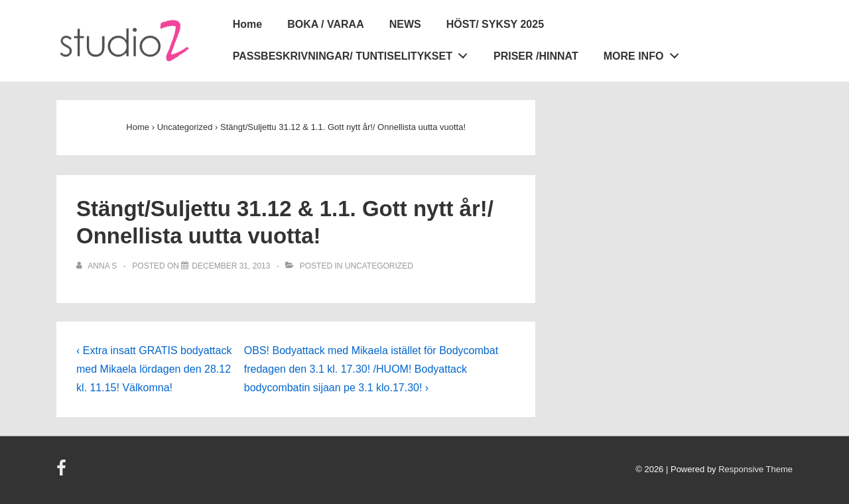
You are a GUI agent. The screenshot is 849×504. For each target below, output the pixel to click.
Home (247, 24)
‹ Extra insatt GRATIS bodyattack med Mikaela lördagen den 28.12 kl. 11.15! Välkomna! (154, 369)
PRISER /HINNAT (536, 56)
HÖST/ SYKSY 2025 (495, 24)
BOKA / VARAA (326, 24)
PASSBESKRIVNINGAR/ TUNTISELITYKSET (354, 54)
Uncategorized (379, 266)
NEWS (405, 24)
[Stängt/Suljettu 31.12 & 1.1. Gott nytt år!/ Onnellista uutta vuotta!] (231, 266)
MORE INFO (645, 54)
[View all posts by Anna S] (98, 266)
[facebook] (63, 472)
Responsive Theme (755, 469)
